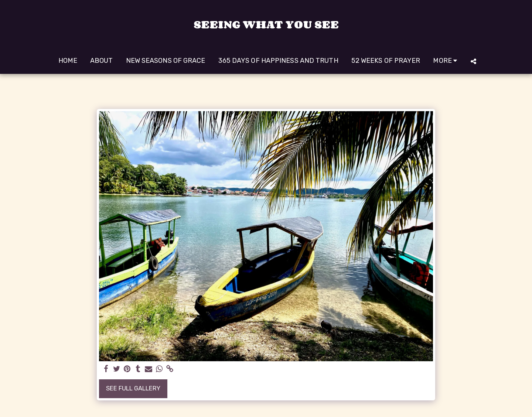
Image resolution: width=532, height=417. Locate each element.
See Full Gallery (133, 388)
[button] (473, 61)
